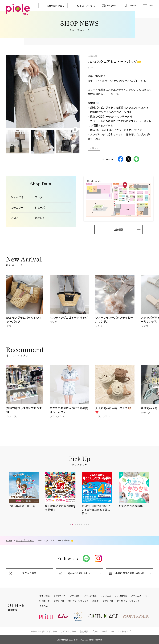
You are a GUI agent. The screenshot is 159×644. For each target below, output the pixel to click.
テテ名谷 (43, 606)
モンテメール (60, 596)
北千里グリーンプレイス (128, 601)
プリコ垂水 (136, 596)
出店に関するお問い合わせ (130, 573)
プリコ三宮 (106, 596)
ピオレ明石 (44, 596)
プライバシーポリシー (103, 631)
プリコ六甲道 (90, 596)
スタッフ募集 (29, 573)
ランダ (39, 197)
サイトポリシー (68, 631)
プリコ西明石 (121, 596)
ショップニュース (25, 540)
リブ (147, 596)
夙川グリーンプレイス (78, 601)
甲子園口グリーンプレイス (52, 601)
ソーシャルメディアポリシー (43, 631)
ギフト (95, 148)
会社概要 (84, 631)
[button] (71, 525)
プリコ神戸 (75, 596)
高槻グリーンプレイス (103, 601)
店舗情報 (118, 229)
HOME (9, 540)
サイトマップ (124, 631)
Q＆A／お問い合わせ (79, 573)
